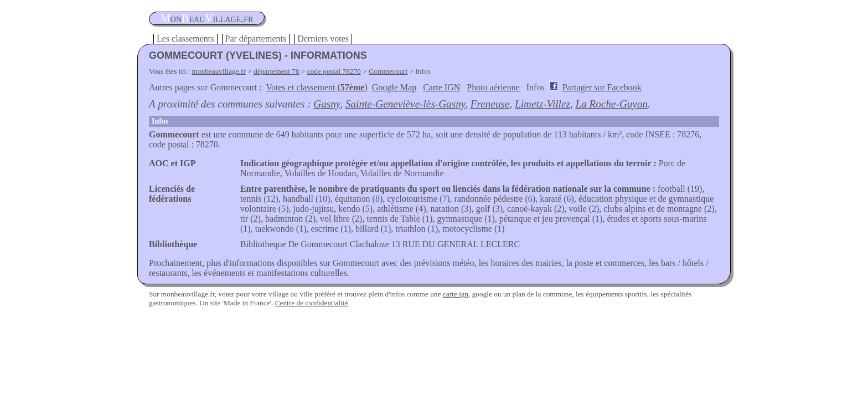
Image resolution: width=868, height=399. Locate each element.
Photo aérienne (493, 87)
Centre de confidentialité (312, 303)
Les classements (185, 39)
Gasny (327, 104)
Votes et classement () (317, 87)
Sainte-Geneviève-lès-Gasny (405, 104)
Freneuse (490, 104)
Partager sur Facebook (602, 87)
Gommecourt (388, 71)
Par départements (256, 39)
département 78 (277, 71)
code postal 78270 (334, 71)
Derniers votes (323, 39)
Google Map (394, 87)
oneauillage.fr (207, 18)
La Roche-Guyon (612, 104)
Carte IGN (441, 87)
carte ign (456, 294)
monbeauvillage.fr (219, 71)
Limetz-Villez (542, 104)
